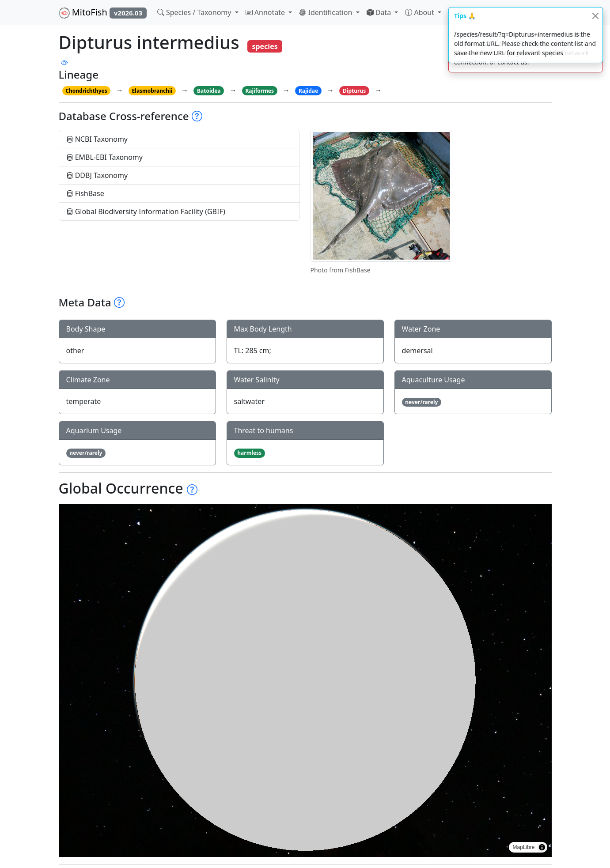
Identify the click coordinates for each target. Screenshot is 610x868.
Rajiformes (260, 91)
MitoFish (103, 12)
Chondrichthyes (86, 91)
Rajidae (308, 91)
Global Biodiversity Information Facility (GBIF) (146, 211)
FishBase (85, 193)
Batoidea (209, 91)
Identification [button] (326, 12)
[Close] (595, 16)
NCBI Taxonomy (97, 139)
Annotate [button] (266, 12)
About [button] (421, 12)
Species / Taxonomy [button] (195, 12)
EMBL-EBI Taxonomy (105, 157)
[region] (305, 680)
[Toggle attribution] (542, 847)
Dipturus (354, 91)
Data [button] (380, 12)
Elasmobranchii (152, 91)
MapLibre (523, 847)
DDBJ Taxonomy (97, 175)
